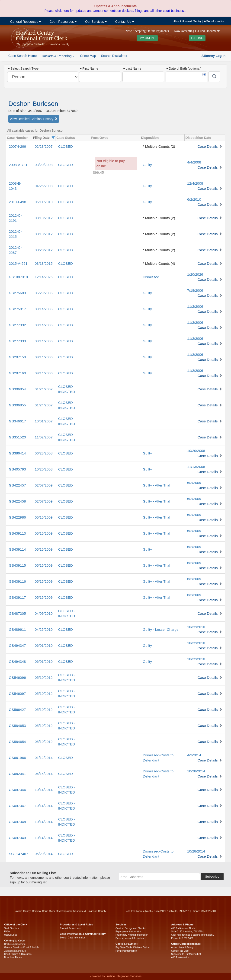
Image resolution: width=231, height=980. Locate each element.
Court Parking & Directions (18, 954)
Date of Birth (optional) (184, 69)
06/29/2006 (44, 293)
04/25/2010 (44, 629)
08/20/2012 (44, 250)
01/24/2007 (44, 389)
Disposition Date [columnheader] (198, 138)
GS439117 (17, 597)
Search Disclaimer (114, 56)
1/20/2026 (195, 274)
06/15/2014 (44, 774)
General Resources (25, 22)
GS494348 (17, 661)
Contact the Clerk (180, 951)
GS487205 (17, 613)
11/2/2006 (195, 306)
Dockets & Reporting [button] (58, 56)
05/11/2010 (44, 202)
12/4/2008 (195, 183)
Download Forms (13, 957)
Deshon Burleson (33, 104)
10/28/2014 (196, 771)
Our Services (95, 22)
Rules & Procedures (70, 928)
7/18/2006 (195, 290)
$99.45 (98, 172)
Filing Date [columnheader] (41, 138)
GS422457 (17, 485)
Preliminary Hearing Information (132, 935)
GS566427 (17, 710)
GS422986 (17, 517)
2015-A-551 (18, 263)
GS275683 (17, 293)
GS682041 (17, 774)
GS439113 (17, 533)
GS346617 (17, 421)
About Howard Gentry (188, 21)
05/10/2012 (44, 678)
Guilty (147, 165)
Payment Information (126, 951)
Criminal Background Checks (130, 928)
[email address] (159, 877)
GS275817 (17, 309)
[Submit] (214, 77)
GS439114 (17, 549)
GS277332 (17, 325)
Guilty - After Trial (157, 485)
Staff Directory (11, 928)
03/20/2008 (44, 165)
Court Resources (63, 22)
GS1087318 (18, 277)
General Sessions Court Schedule (22, 947)
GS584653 (17, 726)
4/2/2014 (194, 755)
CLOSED (66, 146)
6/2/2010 (194, 199)
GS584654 (17, 742)
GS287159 (17, 357)
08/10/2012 (44, 218)
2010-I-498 (17, 202)
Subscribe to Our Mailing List (186, 954)
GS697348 (17, 822)
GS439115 (17, 565)
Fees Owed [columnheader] (100, 138)
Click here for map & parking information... (193, 935)
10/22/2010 (196, 627)
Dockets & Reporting (15, 944)
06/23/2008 (44, 453)
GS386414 (17, 453)
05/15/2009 (44, 517)
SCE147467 (18, 854)
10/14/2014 (44, 790)
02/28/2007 (44, 146)
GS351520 (17, 437)
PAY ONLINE (147, 38)
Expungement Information (129, 932)
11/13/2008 (196, 467)
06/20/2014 (44, 854)
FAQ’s (7, 932)
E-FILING (197, 38)
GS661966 (17, 758)
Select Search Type (23, 69)
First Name (89, 69)
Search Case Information (73, 938)
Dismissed (151, 277)
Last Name (132, 69)
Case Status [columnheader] (66, 138)
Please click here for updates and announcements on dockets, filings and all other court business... (115, 11)
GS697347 (17, 806)
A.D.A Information (180, 957)
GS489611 (17, 629)
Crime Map (88, 56)
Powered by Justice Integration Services (115, 976)
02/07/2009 (44, 485)
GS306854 (17, 389)
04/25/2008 (44, 186)
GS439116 (17, 581)
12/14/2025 (44, 277)
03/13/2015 (44, 263)
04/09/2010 (44, 613)
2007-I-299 (17, 146)
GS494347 (17, 645)
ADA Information (215, 21)
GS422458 (17, 501)
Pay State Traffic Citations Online (133, 947)
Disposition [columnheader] (150, 138)
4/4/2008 (194, 162)
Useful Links (10, 935)
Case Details (208, 146)
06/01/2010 (44, 645)
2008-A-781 (18, 165)
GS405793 (17, 469)
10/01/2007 (44, 421)
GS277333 (17, 341)
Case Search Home (22, 56)
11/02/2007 (44, 437)
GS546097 (17, 694)
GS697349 (17, 838)
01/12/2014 (44, 758)
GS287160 (17, 373)
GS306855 (17, 405)
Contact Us (124, 22)
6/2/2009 (194, 483)
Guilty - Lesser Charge (161, 629)
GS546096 (17, 678)
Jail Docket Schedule (15, 951)
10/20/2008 (196, 451)
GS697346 (17, 790)
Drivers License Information (130, 938)
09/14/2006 (44, 309)
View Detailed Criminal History (34, 119)
